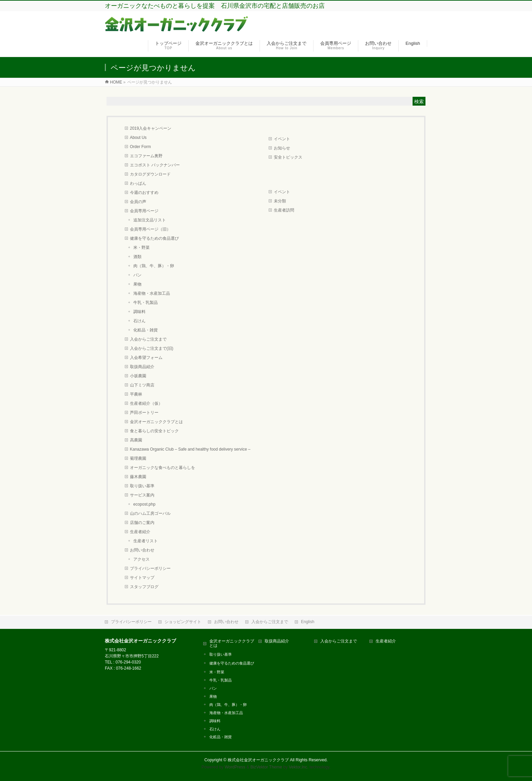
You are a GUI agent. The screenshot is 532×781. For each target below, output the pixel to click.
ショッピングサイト (183, 622)
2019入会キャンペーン (151, 128)
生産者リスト (146, 541)
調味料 (139, 312)
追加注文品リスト (150, 220)
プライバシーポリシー (150, 568)
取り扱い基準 (142, 486)
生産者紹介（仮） (146, 403)
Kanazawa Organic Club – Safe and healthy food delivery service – (190, 449)
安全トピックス (288, 157)
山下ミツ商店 (142, 385)
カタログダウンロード (150, 174)
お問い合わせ (142, 550)
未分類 (280, 201)
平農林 (136, 394)
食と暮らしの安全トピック (154, 431)
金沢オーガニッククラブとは (156, 422)
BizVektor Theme (266, 767)
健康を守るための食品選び (154, 238)
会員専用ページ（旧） (150, 229)
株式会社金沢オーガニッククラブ (258, 760)
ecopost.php (144, 504)
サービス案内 (142, 495)
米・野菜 (141, 248)
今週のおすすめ (144, 193)
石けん (139, 321)
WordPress (235, 767)
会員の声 (138, 202)
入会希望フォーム (146, 358)
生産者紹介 (140, 532)
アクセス (141, 559)
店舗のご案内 (142, 523)
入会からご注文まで (148, 339)
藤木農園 (138, 477)
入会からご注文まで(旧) (152, 348)
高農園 (136, 440)
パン (137, 275)
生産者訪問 (284, 210)
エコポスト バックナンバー (155, 165)
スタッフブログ (144, 587)
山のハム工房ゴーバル (150, 513)
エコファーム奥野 (146, 156)
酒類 (137, 257)
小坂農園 (138, 376)
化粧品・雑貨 (146, 330)
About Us (138, 138)
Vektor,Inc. (299, 767)
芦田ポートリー (144, 413)
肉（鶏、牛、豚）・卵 (154, 266)
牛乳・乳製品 (146, 303)
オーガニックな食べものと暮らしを (163, 468)
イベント (282, 139)
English (308, 622)
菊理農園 (138, 458)
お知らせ (282, 148)
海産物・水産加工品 (152, 293)
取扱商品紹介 (142, 367)
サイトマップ (142, 578)
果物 (137, 284)
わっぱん (138, 183)
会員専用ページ (144, 211)
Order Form (140, 147)
